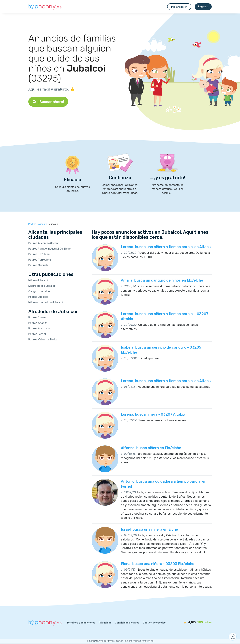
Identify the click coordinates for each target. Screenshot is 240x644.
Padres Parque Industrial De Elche (49, 249)
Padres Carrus (37, 317)
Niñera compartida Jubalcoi (46, 302)
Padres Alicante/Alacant (43, 243)
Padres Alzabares (39, 328)
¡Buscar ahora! (48, 102)
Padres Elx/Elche (39, 254)
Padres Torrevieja (40, 260)
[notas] (192, 622)
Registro (203, 6)
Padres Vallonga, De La (43, 339)
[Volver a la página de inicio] (45, 7)
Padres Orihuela (38, 265)
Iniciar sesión (179, 7)
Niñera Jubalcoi (38, 280)
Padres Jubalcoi (38, 297)
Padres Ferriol (37, 334)
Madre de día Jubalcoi (42, 286)
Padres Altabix (37, 323)
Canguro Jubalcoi (39, 291)
